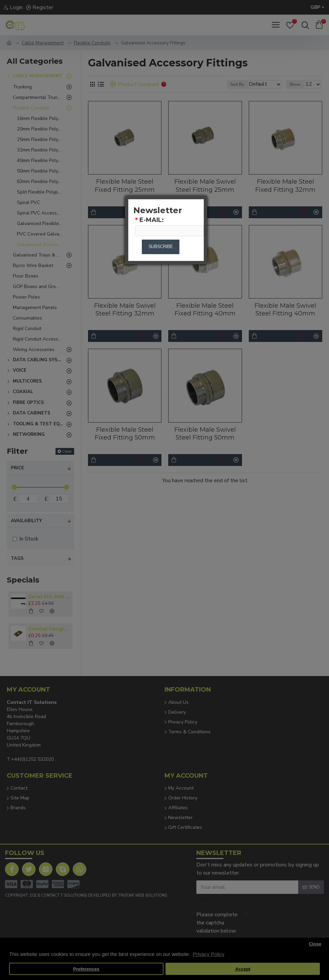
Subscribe (161, 249)
